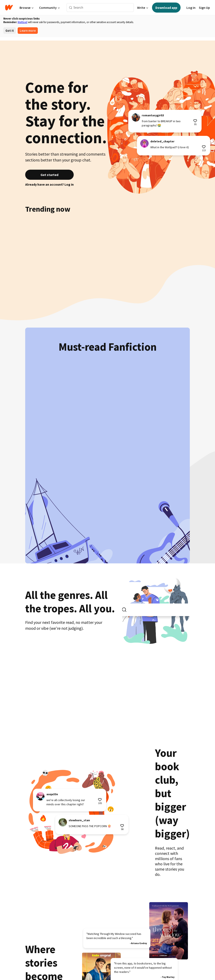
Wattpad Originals (47, 952)
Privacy (77, 959)
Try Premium (71, 952)
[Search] (71, 8)
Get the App (90, 952)
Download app (166, 8)
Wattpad (22, 22)
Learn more (28, 31)
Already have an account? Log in (49, 184)
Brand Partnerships (148, 952)
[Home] (9, 8)
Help (132, 959)
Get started (49, 175)
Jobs (167, 952)
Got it (10, 31)
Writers (123, 952)
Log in (191, 8)
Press (177, 952)
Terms (64, 959)
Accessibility (117, 959)
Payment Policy (95, 959)
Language (108, 952)
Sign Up (204, 8)
